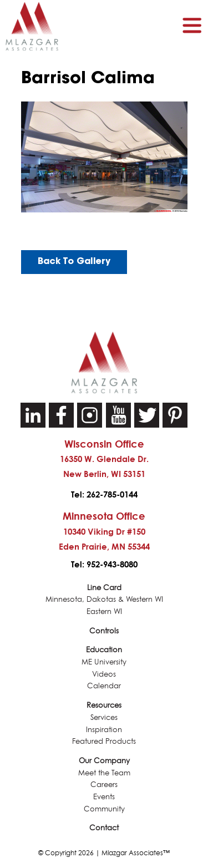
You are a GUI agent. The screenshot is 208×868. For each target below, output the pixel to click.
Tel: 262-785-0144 (104, 494)
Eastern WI (104, 611)
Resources (104, 705)
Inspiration (104, 730)
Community (104, 809)
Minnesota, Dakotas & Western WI (104, 599)
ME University (104, 662)
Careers (104, 785)
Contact (104, 828)
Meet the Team (104, 773)
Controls (104, 631)
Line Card (104, 588)
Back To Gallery (74, 262)
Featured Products (104, 741)
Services (104, 717)
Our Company (104, 761)
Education (104, 650)
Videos (104, 674)
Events (104, 797)
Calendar (104, 686)
